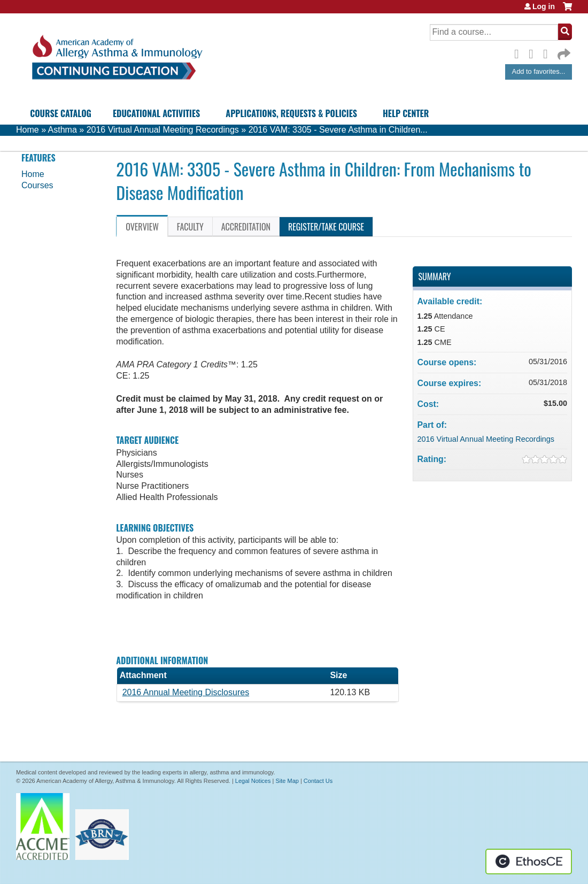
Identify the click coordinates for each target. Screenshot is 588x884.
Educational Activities (156, 113)
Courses (37, 185)
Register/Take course (326, 227)
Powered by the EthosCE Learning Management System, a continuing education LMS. (529, 862)
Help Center (406, 113)
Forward (563, 52)
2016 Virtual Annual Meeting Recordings (163, 130)
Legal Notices (253, 781)
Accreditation (246, 227)
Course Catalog (61, 113)
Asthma (63, 130)
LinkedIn (548, 52)
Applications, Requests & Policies (291, 113)
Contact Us (318, 781)
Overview (142, 227)
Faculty (190, 227)
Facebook (520, 52)
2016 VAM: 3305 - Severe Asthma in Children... (338, 130)
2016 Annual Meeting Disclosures (186, 692)
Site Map (287, 781)
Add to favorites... (539, 71)
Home (28, 130)
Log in (544, 6)
